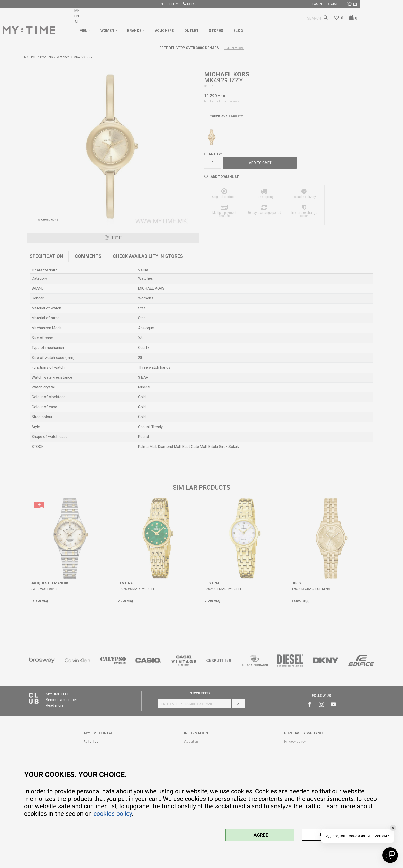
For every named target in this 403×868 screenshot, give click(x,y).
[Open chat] (390, 855)
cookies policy (113, 814)
